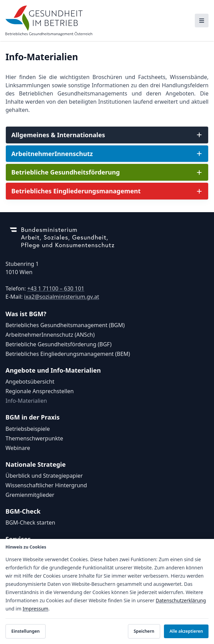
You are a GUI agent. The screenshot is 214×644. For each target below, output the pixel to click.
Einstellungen (26, 631)
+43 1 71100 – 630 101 (56, 288)
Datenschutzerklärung (181, 600)
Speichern (144, 631)
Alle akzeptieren (186, 631)
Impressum (35, 609)
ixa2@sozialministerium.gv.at (62, 297)
